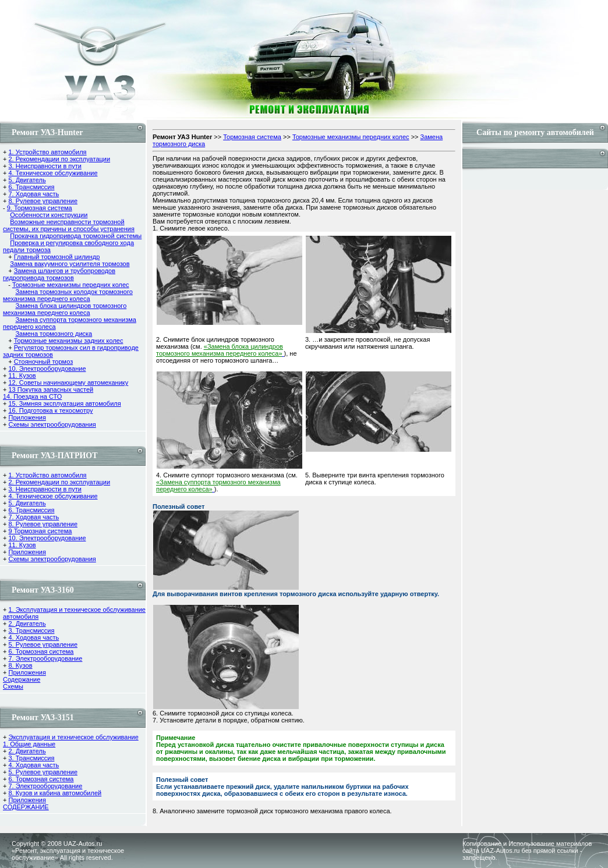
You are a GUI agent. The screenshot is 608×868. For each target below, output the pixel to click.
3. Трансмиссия (31, 630)
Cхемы (13, 686)
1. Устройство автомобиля (47, 152)
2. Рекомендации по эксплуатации (59, 159)
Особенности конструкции (49, 215)
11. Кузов (22, 375)
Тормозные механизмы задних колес (69, 341)
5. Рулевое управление (43, 644)
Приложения (27, 417)
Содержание (22, 679)
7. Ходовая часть (33, 194)
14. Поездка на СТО (32, 396)
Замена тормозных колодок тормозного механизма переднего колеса (68, 295)
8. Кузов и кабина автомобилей (55, 793)
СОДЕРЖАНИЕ (26, 807)
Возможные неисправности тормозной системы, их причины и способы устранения (69, 225)
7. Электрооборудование (45, 658)
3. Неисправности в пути (45, 166)
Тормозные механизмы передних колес (71, 285)
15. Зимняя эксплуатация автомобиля (64, 403)
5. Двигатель (27, 180)
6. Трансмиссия (31, 187)
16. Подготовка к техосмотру (50, 410)
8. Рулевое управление (43, 201)
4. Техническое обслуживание (53, 173)
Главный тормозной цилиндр (57, 257)
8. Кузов (20, 665)
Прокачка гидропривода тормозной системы (76, 236)
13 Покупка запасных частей (51, 389)
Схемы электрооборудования (52, 424)
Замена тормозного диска (54, 334)
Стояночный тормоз (44, 362)
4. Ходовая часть (33, 637)
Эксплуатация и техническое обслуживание (73, 737)
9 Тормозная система (40, 531)
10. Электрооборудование (47, 369)
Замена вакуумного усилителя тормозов (70, 264)
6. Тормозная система (41, 651)
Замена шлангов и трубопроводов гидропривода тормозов (59, 274)
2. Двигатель (27, 623)
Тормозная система (252, 137)
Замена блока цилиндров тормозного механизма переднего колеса (65, 309)
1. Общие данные (29, 744)
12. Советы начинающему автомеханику (68, 382)
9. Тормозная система (40, 208)
